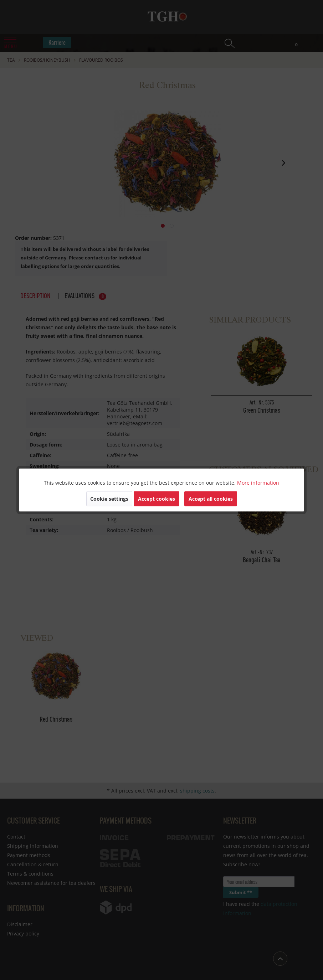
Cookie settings (109, 499)
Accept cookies (157, 499)
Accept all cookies (211, 499)
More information (258, 483)
